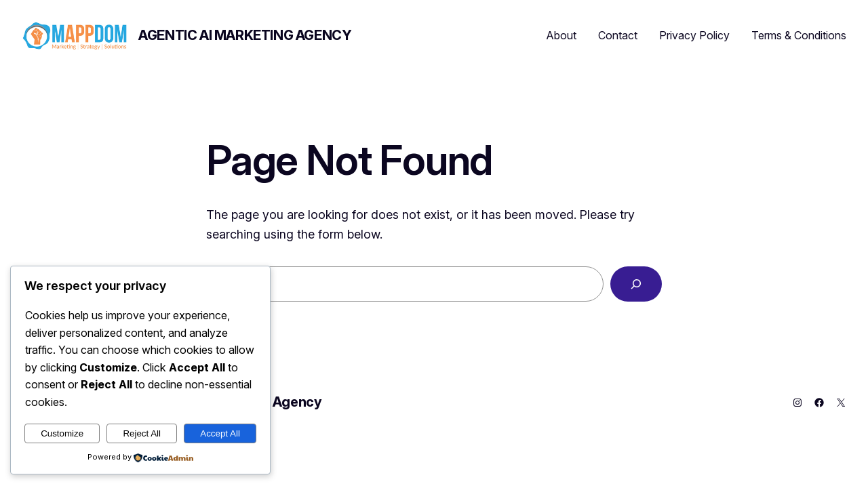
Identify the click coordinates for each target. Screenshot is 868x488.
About (561, 35)
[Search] (636, 284)
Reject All (142, 433)
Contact (618, 35)
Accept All (220, 433)
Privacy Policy (694, 35)
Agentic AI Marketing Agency (245, 35)
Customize (62, 433)
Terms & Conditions (799, 35)
